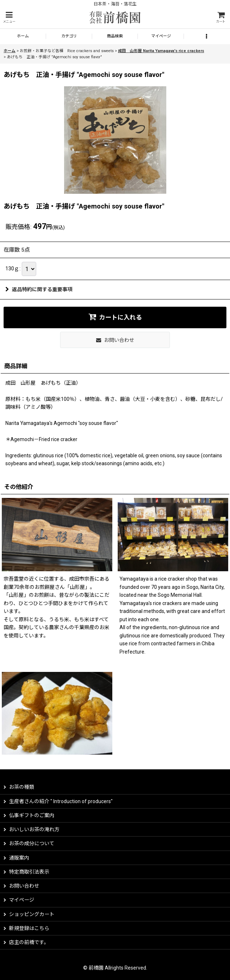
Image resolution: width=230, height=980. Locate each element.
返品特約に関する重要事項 (39, 289)
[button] (9, 17)
